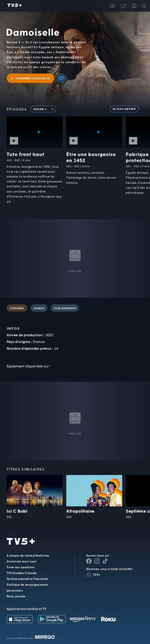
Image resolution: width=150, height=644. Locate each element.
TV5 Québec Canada (22, 573)
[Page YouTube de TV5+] (105, 561)
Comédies (17, 308)
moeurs (39, 308)
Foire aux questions (21, 567)
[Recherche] (145, 6)
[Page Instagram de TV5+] (97, 561)
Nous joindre (16, 596)
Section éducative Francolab (27, 579)
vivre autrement (65, 308)
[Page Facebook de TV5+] (89, 561)
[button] (123, 6)
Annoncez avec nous (22, 561)
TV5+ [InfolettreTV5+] (97, 575)
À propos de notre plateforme (28, 555)
